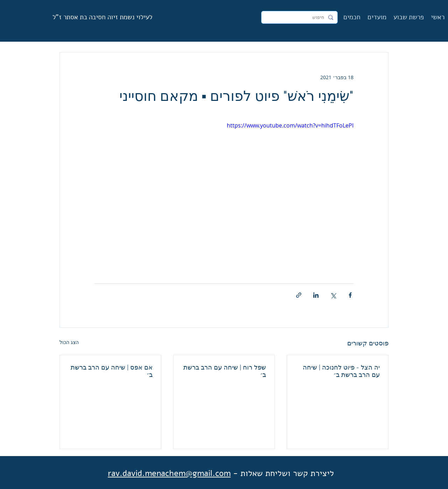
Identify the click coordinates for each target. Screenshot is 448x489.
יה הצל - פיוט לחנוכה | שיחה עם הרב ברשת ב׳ (341, 371)
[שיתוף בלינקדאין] (316, 295)
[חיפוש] (300, 18)
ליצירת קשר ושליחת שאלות (287, 473)
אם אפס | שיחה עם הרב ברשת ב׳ (112, 371)
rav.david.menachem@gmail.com (169, 473)
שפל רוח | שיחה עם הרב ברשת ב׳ (225, 371)
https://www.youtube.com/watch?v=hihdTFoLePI (290, 125)
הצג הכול (69, 342)
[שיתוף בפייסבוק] (350, 295)
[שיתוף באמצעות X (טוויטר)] (333, 295)
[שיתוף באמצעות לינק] (299, 295)
